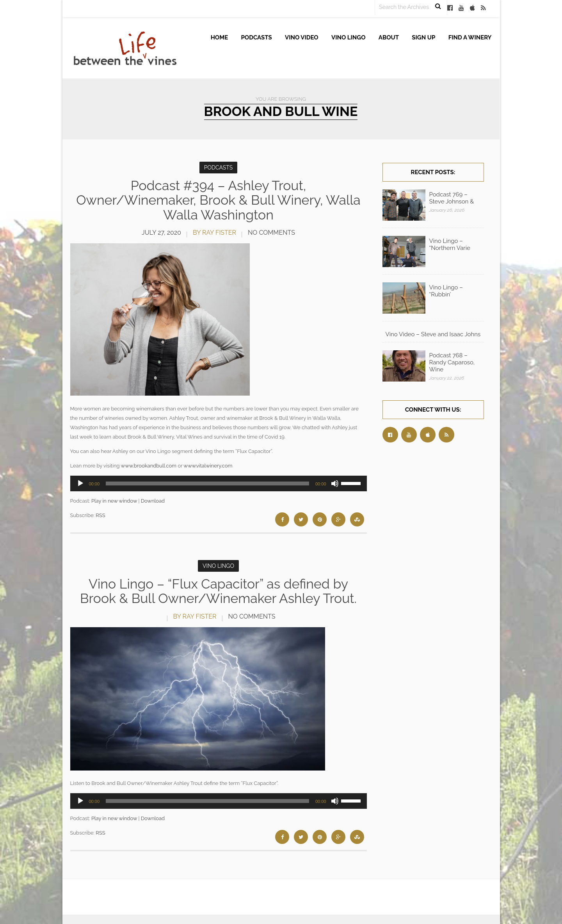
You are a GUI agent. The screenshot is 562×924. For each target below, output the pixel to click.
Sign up (423, 37)
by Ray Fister (214, 233)
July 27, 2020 (161, 233)
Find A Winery (470, 37)
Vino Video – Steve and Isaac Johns (433, 334)
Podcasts (257, 37)
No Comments (271, 233)
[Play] (80, 480)
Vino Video (302, 37)
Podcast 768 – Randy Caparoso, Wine (452, 362)
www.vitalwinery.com (208, 462)
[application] (219, 480)
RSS (100, 512)
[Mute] (335, 480)
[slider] (207, 480)
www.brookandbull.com (149, 462)
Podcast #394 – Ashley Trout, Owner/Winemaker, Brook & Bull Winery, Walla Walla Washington (219, 200)
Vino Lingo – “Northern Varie (450, 244)
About (389, 37)
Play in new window (114, 497)
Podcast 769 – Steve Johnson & (452, 198)
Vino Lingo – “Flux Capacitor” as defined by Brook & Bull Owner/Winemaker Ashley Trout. (219, 588)
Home (220, 37)
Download (153, 497)
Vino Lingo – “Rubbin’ (446, 291)
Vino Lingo (349, 37)
